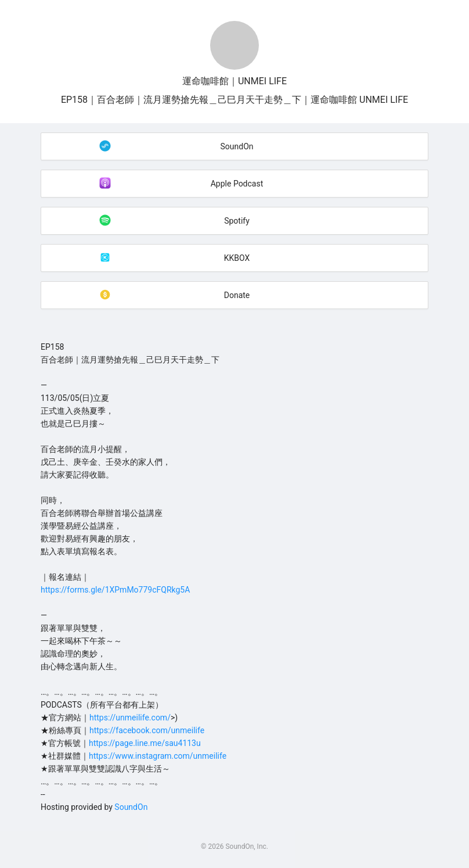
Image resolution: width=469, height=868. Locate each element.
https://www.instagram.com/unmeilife (158, 756)
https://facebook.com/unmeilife (147, 730)
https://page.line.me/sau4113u (145, 743)
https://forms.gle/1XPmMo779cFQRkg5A (115, 590)
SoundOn (131, 807)
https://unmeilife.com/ (130, 718)
